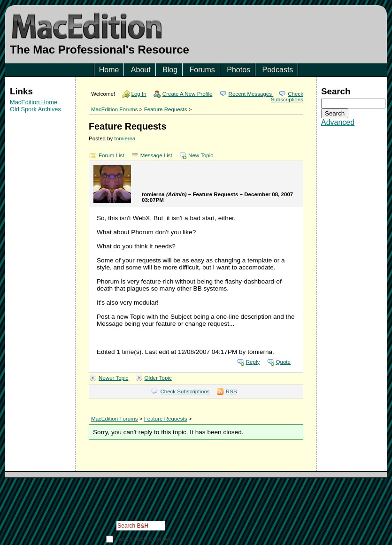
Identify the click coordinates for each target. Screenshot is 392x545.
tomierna (125, 138)
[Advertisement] (40, 177)
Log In (139, 94)
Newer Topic (113, 378)
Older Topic (158, 378)
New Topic (201, 155)
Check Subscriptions (287, 97)
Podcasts (278, 70)
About (141, 70)
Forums (202, 70)
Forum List (111, 155)
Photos (238, 70)
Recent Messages (251, 94)
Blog (170, 70)
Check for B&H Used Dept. (144, 539)
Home (109, 70)
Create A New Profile (188, 94)
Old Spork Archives (35, 109)
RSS (231, 391)
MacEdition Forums (114, 109)
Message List (156, 155)
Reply (253, 362)
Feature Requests (166, 109)
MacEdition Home (34, 102)
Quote (283, 362)
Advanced (338, 122)
